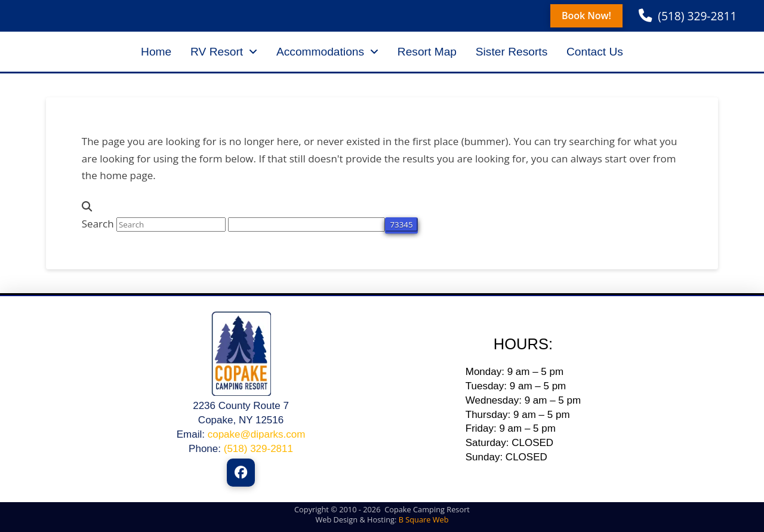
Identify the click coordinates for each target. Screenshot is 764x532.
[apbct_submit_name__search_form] (401, 225)
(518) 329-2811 (258, 449)
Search (98, 224)
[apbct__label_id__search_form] (306, 225)
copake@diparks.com (257, 434)
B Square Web (424, 519)
